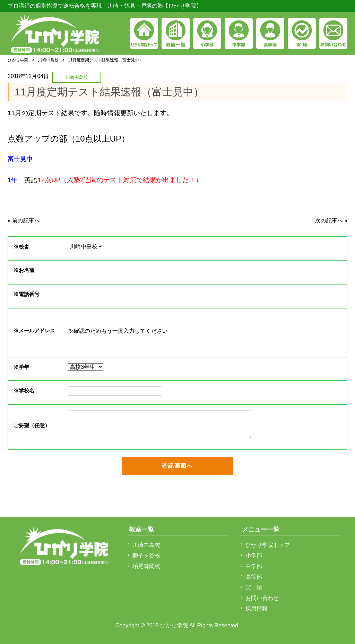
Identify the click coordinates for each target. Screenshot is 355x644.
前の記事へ (26, 221)
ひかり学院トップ (268, 545)
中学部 (254, 566)
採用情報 (257, 608)
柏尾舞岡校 (146, 566)
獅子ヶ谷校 (146, 555)
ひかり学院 (18, 60)
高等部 (254, 577)
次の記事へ (329, 221)
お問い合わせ (262, 598)
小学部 (254, 555)
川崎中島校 (48, 60)
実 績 (254, 587)
